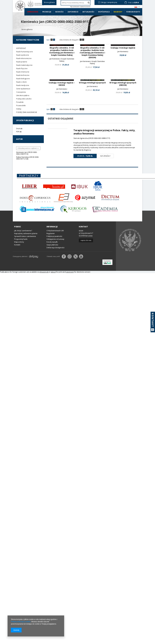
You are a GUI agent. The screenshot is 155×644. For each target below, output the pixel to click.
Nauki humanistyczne (24, 52)
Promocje (47, 12)
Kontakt (83, 270)
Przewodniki (21, 106)
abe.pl (53, 315)
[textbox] (76, 3)
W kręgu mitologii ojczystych (92, 126)
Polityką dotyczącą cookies (21, 622)
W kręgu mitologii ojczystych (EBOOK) (123, 127)
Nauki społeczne (23, 55)
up (54, 40)
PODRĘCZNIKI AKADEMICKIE (27, 112)
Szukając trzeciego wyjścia (123, 69)
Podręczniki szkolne (24, 99)
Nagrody (118, 12)
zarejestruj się (112, 2)
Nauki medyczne (23, 85)
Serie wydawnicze (23, 89)
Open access (33, 12)
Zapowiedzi (73, 12)
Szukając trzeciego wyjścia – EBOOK (62, 127)
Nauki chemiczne (23, 72)
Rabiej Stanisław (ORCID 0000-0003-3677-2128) (27, 158)
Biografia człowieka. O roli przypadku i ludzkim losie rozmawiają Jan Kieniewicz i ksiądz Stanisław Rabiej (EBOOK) (92, 74)
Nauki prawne (22, 62)
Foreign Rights (133, 12)
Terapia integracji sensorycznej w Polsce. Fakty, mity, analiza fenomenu (104, 175)
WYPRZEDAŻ (21, 48)
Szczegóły (105, 199)
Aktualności (88, 12)
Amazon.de (44, 315)
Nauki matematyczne (24, 65)
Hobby (19, 109)
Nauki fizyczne (22, 68)
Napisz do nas (86, 284)
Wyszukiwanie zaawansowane (80, 7)
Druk (18, 128)
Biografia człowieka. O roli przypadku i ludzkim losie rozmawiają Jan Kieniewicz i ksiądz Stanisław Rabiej (62, 73)
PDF (18, 132)
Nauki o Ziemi (21, 82)
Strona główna (27, 29)
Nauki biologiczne (23, 79)
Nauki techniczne (23, 75)
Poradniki (20, 102)
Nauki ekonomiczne (24, 58)
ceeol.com (70, 315)
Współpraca (104, 12)
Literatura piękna (23, 95)
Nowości (59, 12)
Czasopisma (21, 92)
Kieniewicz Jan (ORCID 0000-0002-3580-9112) (56, 22)
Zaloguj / (104, 2)
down (52, 40)
